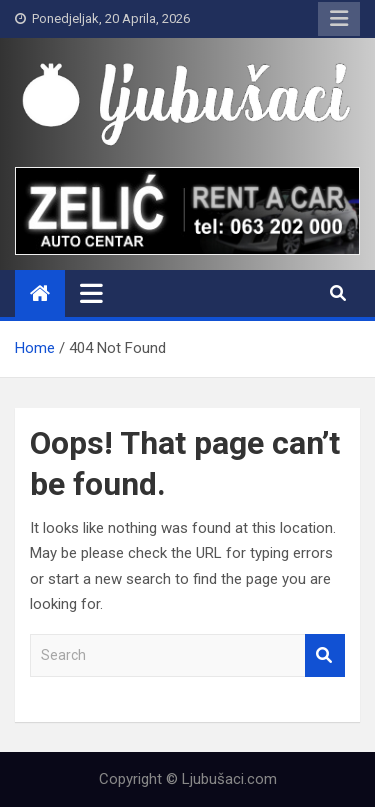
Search (325, 655)
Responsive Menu (339, 19)
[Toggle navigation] (91, 293)
